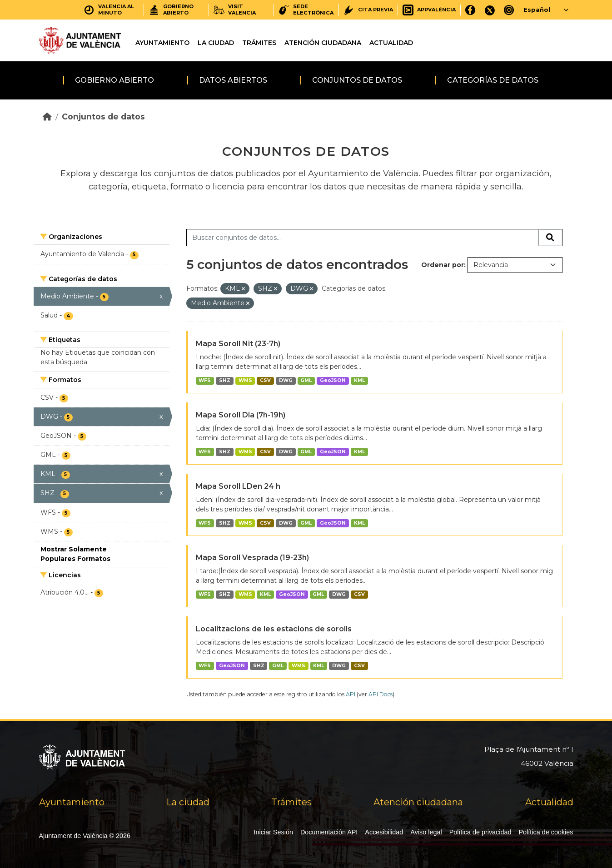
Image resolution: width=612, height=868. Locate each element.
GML (306, 380)
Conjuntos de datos (357, 80)
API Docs (381, 694)
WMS (245, 380)
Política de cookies (546, 832)
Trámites (259, 43)
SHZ (225, 380)
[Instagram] (509, 10)
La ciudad (216, 43)
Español (537, 10)
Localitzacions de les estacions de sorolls (274, 629)
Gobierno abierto (114, 80)
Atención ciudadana (323, 43)
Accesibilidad (384, 832)
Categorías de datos (493, 80)
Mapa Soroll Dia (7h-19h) (241, 415)
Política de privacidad (480, 832)
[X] (490, 10)
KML (359, 380)
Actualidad (391, 43)
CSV (265, 380)
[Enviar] (550, 238)
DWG (286, 380)
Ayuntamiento (162, 43)
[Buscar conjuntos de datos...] (362, 238)
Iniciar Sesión (274, 832)
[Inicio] (47, 117)
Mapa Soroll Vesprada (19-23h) (252, 558)
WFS (205, 380)
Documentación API (329, 832)
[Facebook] (470, 10)
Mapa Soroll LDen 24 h (238, 486)
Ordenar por (443, 265)
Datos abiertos (233, 80)
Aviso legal (426, 832)
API (351, 694)
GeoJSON (333, 380)
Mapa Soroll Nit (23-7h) (238, 344)
